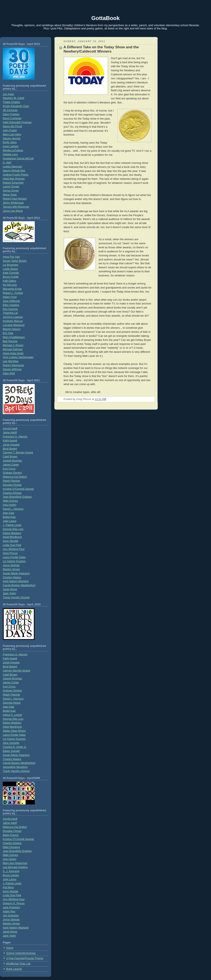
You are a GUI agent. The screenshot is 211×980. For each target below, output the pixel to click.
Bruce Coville (11, 277)
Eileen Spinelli (11, 751)
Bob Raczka (10, 341)
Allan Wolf (9, 373)
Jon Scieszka (11, 916)
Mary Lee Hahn (12, 134)
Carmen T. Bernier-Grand (18, 453)
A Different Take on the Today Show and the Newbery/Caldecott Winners (101, 49)
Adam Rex (9, 911)
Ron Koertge (10, 309)
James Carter (11, 465)
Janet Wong (10, 589)
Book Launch (14, 969)
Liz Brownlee (10, 265)
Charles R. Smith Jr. (15, 747)
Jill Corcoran (10, 110)
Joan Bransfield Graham (17, 497)
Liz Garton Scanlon (14, 561)
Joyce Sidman (11, 565)
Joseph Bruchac (12, 461)
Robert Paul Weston (15, 199)
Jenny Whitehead (13, 203)
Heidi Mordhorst (12, 537)
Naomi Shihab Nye (14, 171)
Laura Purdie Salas (14, 557)
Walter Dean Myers (14, 731)
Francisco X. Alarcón (15, 437)
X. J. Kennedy (11, 871)
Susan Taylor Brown (15, 261)
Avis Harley (10, 505)
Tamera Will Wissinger (16, 207)
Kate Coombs (11, 273)
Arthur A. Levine (12, 715)
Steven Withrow (12, 369)
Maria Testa (10, 195)
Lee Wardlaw (11, 361)
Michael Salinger (13, 349)
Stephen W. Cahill (13, 98)
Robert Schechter (13, 183)
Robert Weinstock (13, 365)
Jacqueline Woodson (15, 767)
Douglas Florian (12, 485)
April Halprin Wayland (16, 581)
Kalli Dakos (9, 281)
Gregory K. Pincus (14, 903)
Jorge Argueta (11, 445)
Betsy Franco (11, 835)
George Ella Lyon (13, 529)
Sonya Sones (11, 191)
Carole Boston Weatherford (19, 585)
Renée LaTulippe (13, 150)
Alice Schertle (11, 743)
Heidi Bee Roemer (14, 179)
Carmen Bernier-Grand (16, 671)
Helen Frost (10, 297)
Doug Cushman (12, 118)
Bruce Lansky (11, 875)
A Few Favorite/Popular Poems (25, 958)
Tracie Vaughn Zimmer (16, 597)
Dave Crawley (11, 114)
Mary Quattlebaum (14, 337)
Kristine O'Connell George (18, 489)
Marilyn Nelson (12, 329)
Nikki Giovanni (11, 847)
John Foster (10, 130)
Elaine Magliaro (12, 533)
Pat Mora (8, 887)
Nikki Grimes (10, 501)
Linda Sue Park (12, 545)
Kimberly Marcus (13, 321)
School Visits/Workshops (21, 953)
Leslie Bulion (10, 269)
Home (10, 948)
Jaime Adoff (10, 433)
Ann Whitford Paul (14, 549)
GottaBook (106, 18)
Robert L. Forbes (13, 293)
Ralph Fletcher (12, 481)
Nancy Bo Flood (12, 126)
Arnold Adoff (10, 429)
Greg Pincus (10, 553)
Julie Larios (10, 521)
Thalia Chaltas (11, 102)
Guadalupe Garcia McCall (18, 159)
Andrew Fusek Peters (16, 175)
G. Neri (7, 163)
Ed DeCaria (10, 285)
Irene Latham (11, 146)
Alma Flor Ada (11, 257)
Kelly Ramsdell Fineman (17, 122)
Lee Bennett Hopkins (15, 867)
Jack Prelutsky (11, 907)
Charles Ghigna (12, 493)
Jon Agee (8, 94)
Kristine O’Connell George (18, 839)
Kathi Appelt (10, 441)
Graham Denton (12, 473)
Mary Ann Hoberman (15, 863)
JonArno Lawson (13, 317)
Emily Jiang (10, 142)
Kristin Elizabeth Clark (16, 106)
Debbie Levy (10, 154)
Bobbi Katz (9, 517)
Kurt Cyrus (9, 469)
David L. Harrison (13, 509)
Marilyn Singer (11, 569)
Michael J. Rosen (13, 345)
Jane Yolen (9, 593)
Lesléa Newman (12, 167)
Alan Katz (9, 513)
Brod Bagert (10, 449)
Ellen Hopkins (11, 305)
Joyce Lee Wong (13, 211)
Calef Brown (10, 457)
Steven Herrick (12, 139)
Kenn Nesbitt (10, 541)
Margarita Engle (12, 289)
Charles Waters (12, 577)
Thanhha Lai (10, 313)
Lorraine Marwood (14, 325)
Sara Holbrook (11, 301)
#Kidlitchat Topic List (18, 964)
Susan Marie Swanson (16, 573)
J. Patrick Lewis (12, 525)
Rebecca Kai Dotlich (15, 477)
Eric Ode (8, 333)
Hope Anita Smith (13, 353)
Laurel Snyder (11, 187)
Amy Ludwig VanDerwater (18, 357)
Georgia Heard (12, 703)
